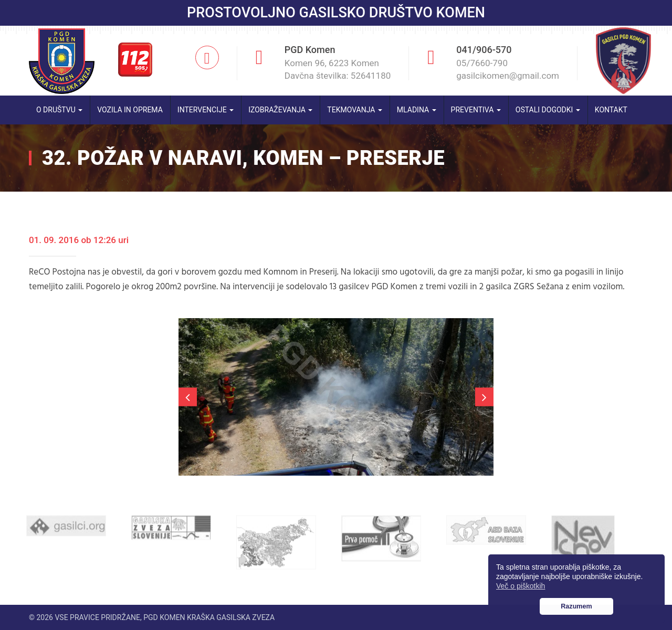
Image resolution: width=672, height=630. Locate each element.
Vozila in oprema (130, 110)
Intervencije (206, 110)
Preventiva (476, 110)
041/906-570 (484, 50)
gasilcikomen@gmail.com (508, 76)
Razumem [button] (576, 606)
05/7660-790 (482, 63)
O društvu (59, 110)
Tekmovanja (355, 110)
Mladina (417, 110)
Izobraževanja (280, 110)
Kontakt (611, 110)
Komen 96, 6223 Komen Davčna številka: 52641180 (338, 69)
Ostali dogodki (548, 110)
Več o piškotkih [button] (521, 586)
